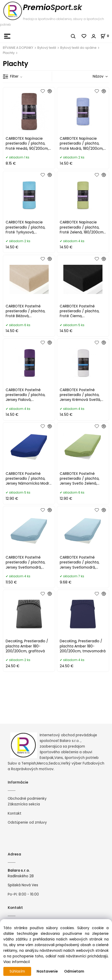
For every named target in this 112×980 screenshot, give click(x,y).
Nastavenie (47, 971)
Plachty (9, 53)
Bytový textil (47, 48)
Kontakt (15, 813)
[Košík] (106, 36)
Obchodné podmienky (27, 799)
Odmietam (74, 971)
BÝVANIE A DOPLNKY (18, 48)
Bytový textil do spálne (78, 48)
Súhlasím (17, 971)
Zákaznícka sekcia (24, 804)
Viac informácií (17, 962)
